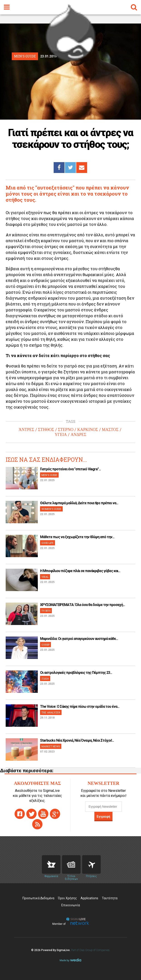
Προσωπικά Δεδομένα (38, 898)
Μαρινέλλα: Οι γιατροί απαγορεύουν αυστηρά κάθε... (79, 639)
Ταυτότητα (110, 898)
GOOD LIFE (48, 543)
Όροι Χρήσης (67, 898)
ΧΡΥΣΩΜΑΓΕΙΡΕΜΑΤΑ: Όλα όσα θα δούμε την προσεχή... (82, 605)
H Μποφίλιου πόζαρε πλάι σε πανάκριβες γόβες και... (80, 571)
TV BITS (46, 611)
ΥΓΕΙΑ (61, 435)
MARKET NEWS (51, 746)
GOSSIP (45, 645)
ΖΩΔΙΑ (45, 678)
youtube (43, 814)
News (71, 864)
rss (37, 824)
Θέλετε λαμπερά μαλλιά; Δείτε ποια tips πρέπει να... (79, 503)
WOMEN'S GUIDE (51, 509)
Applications (89, 898)
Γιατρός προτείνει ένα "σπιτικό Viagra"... (70, 469)
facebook (20, 814)
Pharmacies (51, 864)
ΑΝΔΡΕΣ (78, 435)
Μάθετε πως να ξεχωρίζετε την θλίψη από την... (77, 537)
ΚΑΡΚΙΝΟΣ (87, 430)
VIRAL (45, 577)
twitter (31, 814)
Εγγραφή (103, 817)
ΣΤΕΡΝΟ (66, 430)
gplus (55, 814)
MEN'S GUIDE (49, 475)
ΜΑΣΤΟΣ (110, 430)
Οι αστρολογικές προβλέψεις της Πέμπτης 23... (76, 673)
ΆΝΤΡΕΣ (26, 430)
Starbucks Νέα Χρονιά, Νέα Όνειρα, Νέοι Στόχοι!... (77, 740)
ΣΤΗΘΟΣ (46, 430)
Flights (91, 864)
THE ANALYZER (51, 712)
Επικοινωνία (71, 905)
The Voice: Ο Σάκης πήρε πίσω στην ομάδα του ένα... (80, 707)
